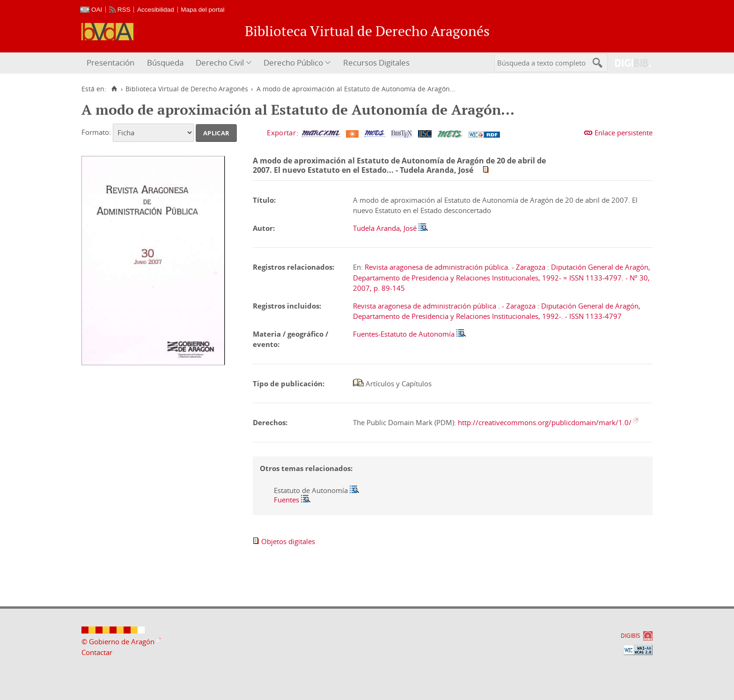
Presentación (110, 63)
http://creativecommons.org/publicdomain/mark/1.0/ (545, 422)
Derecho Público (293, 63)
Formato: (96, 132)
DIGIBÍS (631, 636)
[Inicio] (114, 89)
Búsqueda (165, 63)
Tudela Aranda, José (385, 228)
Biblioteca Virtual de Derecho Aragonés (187, 89)
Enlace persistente (624, 133)
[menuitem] (112, 63)
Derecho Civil (220, 63)
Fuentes (286, 500)
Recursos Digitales (376, 63)
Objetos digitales (288, 541)
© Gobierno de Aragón (118, 641)
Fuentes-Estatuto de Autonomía (404, 334)
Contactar (97, 652)
